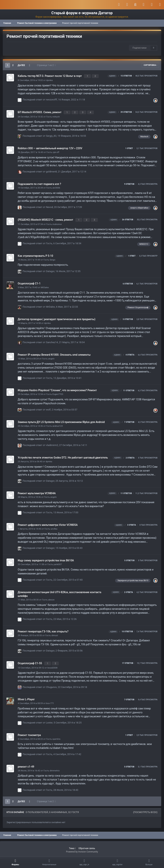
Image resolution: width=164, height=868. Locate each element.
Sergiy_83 (51, 135)
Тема (72, 846)
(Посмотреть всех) (145, 810)
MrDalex (45, 286)
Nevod (50, 206)
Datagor (50, 270)
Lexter (49, 721)
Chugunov (51, 685)
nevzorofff (52, 99)
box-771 (50, 701)
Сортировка (150, 65)
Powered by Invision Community (82, 849)
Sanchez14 (52, 341)
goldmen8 (51, 170)
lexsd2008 (52, 665)
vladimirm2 (52, 444)
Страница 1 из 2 (46, 65)
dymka (49, 80)
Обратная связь (87, 846)
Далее (21, 65)
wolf (48, 408)
